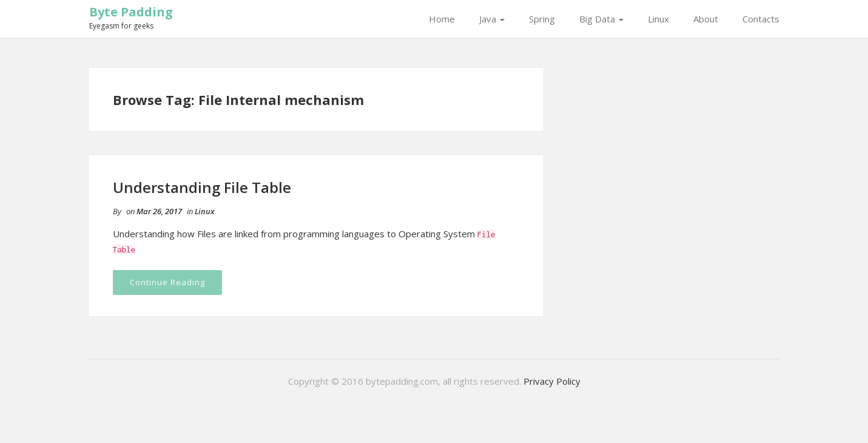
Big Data (601, 19)
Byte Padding (131, 12)
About (706, 19)
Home (442, 19)
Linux (658, 19)
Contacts (761, 19)
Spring (542, 19)
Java (492, 19)
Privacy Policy (552, 381)
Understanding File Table (202, 187)
